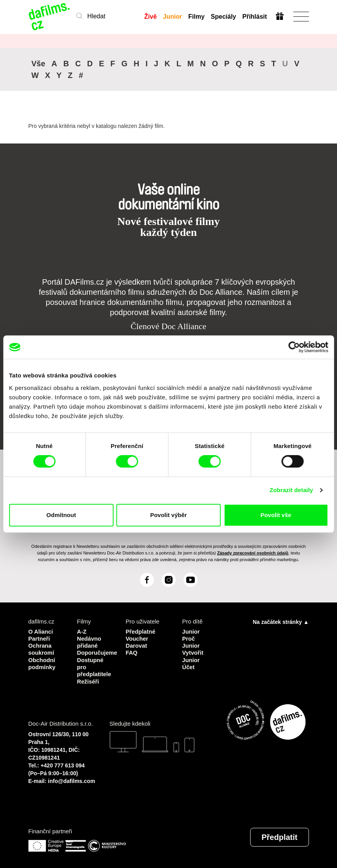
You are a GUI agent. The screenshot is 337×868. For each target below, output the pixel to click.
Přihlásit (254, 17)
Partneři (40, 638)
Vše (39, 64)
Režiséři (88, 680)
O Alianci (41, 631)
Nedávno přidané (89, 642)
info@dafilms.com (71, 780)
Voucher (137, 638)
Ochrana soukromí (42, 649)
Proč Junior (191, 642)
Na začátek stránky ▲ (281, 622)
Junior (172, 17)
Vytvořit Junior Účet (193, 659)
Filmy (196, 17)
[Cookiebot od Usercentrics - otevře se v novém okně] (294, 347)
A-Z (82, 631)
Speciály (223, 17)
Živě (150, 17)
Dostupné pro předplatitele (94, 666)
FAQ (132, 652)
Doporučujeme (96, 652)
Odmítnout (61, 515)
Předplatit (279, 836)
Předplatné (141, 631)
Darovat (137, 645)
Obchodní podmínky (42, 663)
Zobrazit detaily (291, 490)
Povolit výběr (168, 515)
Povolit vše (276, 515)
